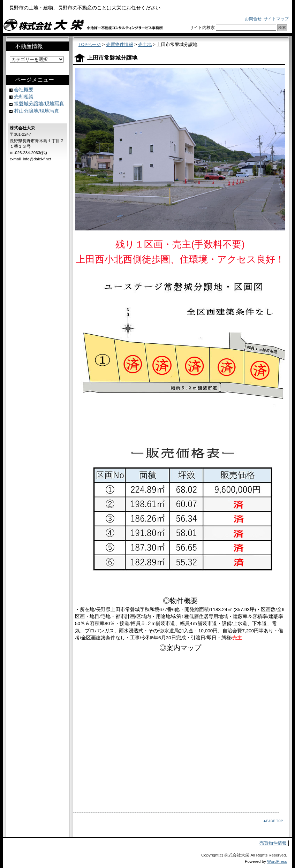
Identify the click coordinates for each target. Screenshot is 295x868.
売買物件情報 (120, 45)
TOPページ (90, 45)
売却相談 (24, 97)
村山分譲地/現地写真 (37, 111)
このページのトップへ (268, 821)
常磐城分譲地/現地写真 (39, 104)
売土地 (145, 45)
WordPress (277, 861)
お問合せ (253, 19)
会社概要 (24, 90)
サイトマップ (276, 19)
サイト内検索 (202, 28)
